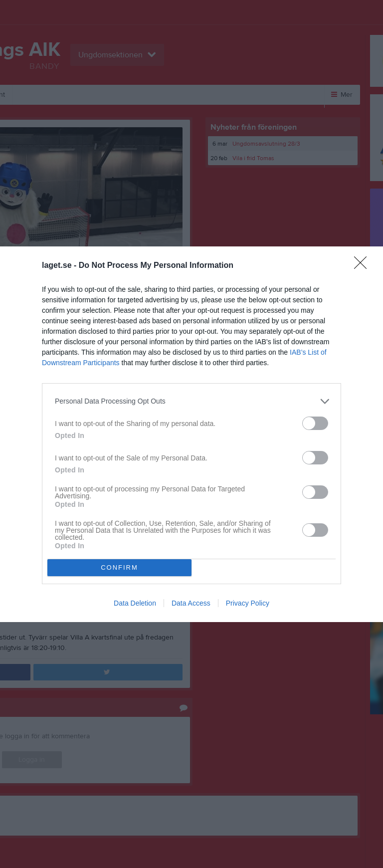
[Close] (364, 266)
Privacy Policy (248, 603)
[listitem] (191, 401)
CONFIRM (119, 567)
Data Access (191, 603)
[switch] (315, 423)
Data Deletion (135, 603)
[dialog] (191, 434)
